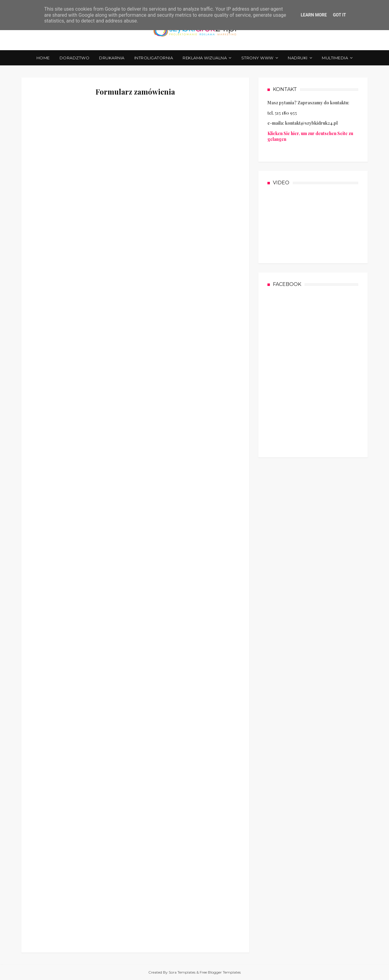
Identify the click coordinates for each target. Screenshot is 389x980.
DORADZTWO (75, 58)
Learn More (314, 15)
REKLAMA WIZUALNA (205, 58)
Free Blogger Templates (220, 972)
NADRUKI (298, 58)
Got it (339, 15)
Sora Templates (182, 972)
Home (43, 58)
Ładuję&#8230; (135, 523)
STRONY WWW (257, 58)
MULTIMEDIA (335, 58)
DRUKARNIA (112, 58)
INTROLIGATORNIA (154, 58)
